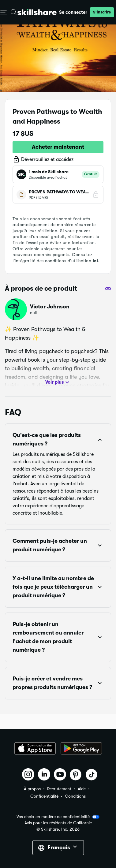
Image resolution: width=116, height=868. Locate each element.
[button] (102, 12)
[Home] (37, 12)
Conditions (75, 796)
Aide (82, 789)
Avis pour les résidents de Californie (58, 823)
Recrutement (59, 789)
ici (95, 261)
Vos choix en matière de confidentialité (58, 817)
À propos (32, 789)
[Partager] (108, 289)
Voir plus (58, 382)
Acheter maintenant (58, 147)
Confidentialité (44, 796)
